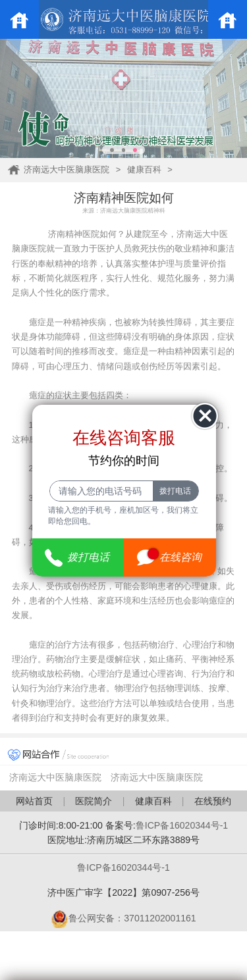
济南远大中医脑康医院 (67, 169)
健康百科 (144, 169)
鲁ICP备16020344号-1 (182, 825)
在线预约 (213, 801)
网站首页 (34, 801)
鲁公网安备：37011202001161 (123, 918)
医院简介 (94, 801)
